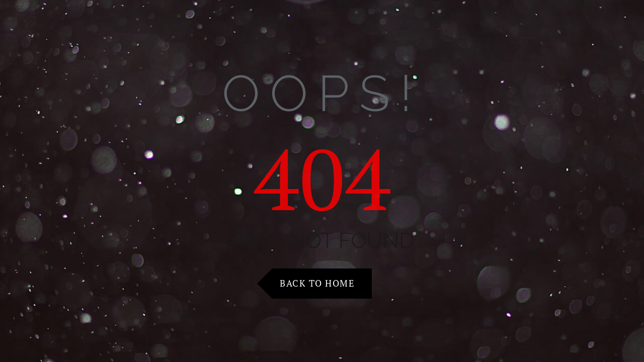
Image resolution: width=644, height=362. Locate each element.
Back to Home (317, 283)
